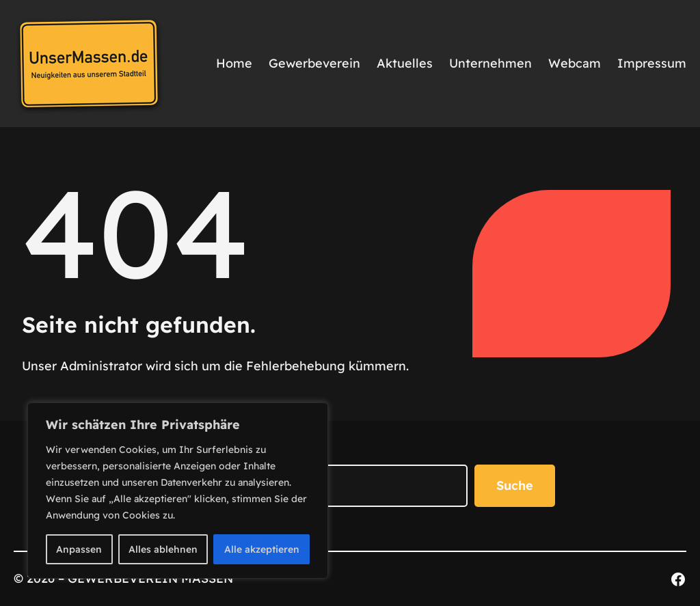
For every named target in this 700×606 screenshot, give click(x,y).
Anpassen (79, 549)
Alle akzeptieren (262, 549)
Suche (515, 485)
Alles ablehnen (163, 549)
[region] (178, 491)
